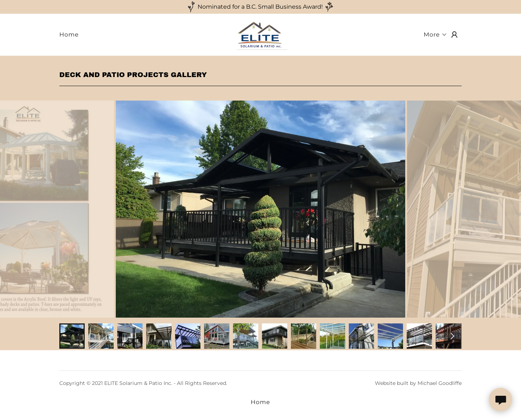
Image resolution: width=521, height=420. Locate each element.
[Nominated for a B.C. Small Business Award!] (260, 7)
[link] (260, 34)
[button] (435, 35)
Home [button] (260, 402)
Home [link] (69, 35)
